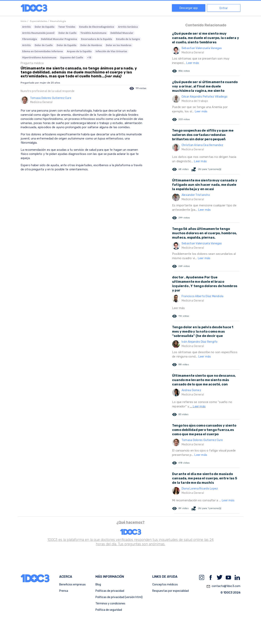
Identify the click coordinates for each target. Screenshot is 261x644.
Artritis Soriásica (128, 27)
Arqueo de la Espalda (79, 51)
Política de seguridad (109, 610)
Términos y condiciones (110, 604)
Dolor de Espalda (45, 27)
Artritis (26, 27)
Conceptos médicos (165, 585)
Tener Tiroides (67, 27)
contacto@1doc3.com (223, 586)
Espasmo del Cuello (72, 57)
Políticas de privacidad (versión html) (119, 597)
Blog (98, 585)
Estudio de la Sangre (128, 39)
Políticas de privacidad (110, 591)
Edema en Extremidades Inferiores (43, 51)
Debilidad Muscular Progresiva (59, 39)
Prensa (64, 591)
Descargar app (189, 8)
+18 (89, 57)
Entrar (224, 8)
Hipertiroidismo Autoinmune (39, 57)
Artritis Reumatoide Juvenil (38, 33)
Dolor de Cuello (67, 33)
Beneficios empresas (72, 585)
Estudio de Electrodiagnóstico (97, 27)
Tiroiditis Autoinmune (93, 33)
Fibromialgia (30, 39)
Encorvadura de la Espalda (97, 39)
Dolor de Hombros (91, 45)
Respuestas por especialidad (171, 591)
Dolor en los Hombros (119, 45)
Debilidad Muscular (122, 33)
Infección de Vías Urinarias (111, 51)
